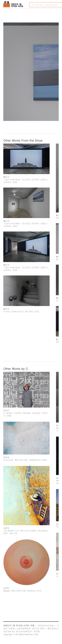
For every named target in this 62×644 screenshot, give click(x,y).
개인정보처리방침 (46, 625)
